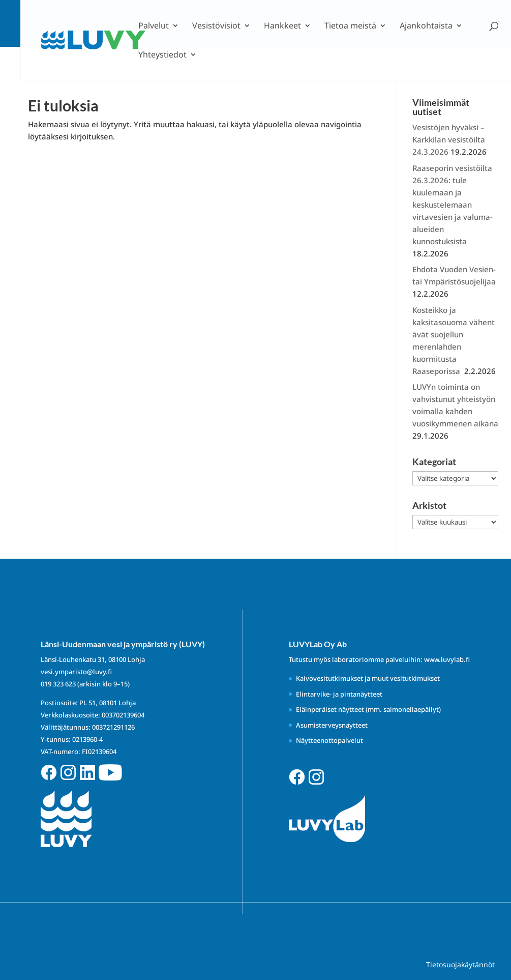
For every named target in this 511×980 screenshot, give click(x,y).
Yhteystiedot (162, 55)
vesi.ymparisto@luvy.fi (76, 672)
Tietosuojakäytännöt (460, 964)
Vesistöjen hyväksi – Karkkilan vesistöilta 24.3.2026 (449, 139)
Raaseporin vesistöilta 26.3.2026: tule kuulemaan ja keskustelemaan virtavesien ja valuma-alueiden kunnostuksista (453, 205)
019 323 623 (58, 684)
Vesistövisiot (216, 26)
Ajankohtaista (426, 26)
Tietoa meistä (350, 26)
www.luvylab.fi (447, 659)
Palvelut (154, 26)
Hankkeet (282, 26)
